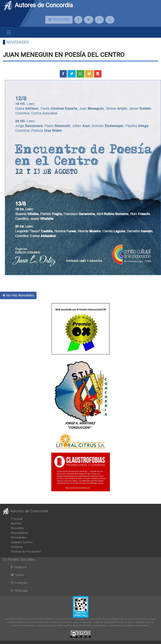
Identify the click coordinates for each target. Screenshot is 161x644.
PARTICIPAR (59, 20)
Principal (17, 519)
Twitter (17, 575)
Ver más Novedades (18, 295)
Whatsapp (19, 591)
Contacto (17, 547)
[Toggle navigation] (9, 32)
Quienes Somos (22, 542)
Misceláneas (20, 533)
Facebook (19, 567)
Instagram (19, 583)
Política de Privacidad (26, 552)
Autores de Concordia (38, 5)
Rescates (17, 528)
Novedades (17, 42)
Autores (16, 523)
